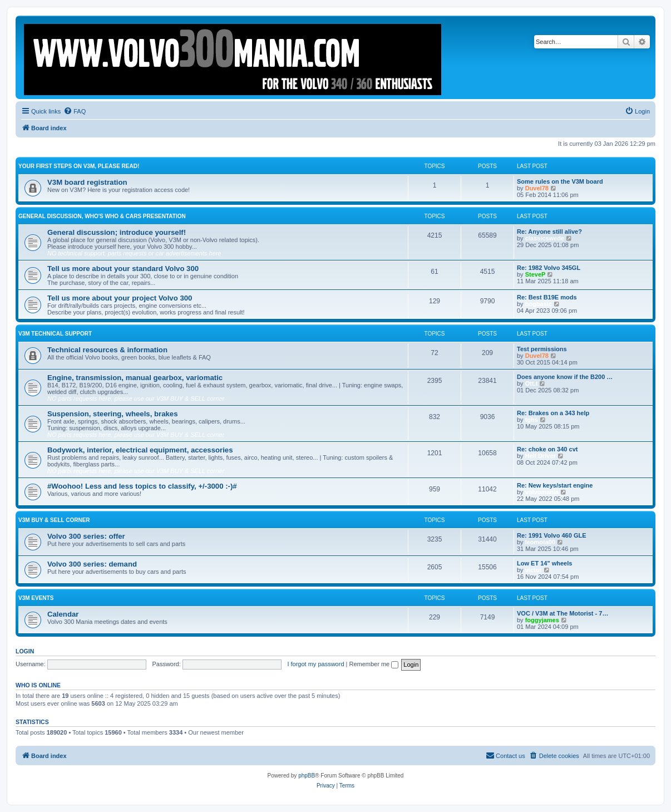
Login (25, 651)
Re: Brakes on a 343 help (553, 413)
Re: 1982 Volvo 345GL (549, 268)
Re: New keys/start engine (555, 485)
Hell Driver (541, 456)
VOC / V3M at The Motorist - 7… (563, 613)
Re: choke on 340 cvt (547, 449)
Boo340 (256, 732)
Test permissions (542, 349)
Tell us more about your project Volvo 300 (120, 298)
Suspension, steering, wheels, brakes (113, 414)
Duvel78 (537, 188)
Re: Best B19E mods (547, 297)
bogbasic (539, 304)
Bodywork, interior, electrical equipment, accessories (140, 450)
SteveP (536, 274)
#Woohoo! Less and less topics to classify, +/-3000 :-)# (142, 486)
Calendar (63, 614)
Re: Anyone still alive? (549, 232)
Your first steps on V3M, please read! (79, 166)
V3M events (36, 598)
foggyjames (542, 620)
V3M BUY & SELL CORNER (54, 520)
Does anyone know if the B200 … (565, 377)
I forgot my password (315, 664)
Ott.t (532, 383)
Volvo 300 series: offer (86, 536)
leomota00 (540, 542)
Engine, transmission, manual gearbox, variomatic (135, 378)
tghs (532, 420)
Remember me (374, 664)
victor (534, 570)
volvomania (542, 492)
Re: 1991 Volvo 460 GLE (552, 535)
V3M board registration (87, 182)
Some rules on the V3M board (560, 181)
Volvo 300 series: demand (92, 564)
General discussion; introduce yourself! (117, 232)
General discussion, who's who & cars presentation (102, 216)
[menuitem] (75, 111)
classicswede (545, 238)
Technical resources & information (107, 350)
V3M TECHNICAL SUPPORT (55, 334)
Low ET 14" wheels (544, 563)
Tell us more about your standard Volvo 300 (123, 269)
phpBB (307, 776)
